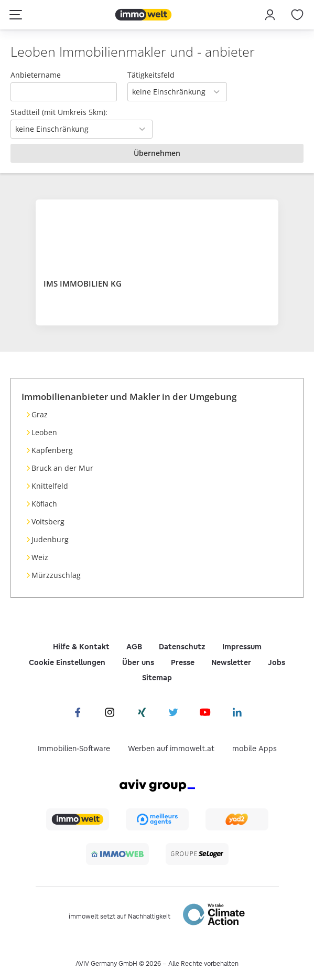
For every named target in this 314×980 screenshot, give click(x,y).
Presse (183, 662)
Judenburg (50, 539)
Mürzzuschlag (56, 575)
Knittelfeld (50, 486)
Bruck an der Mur (62, 468)
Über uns (138, 662)
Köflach (44, 504)
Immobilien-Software (74, 749)
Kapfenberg (52, 450)
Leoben (44, 432)
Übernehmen (157, 153)
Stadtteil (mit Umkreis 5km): (59, 112)
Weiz (40, 557)
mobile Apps (255, 749)
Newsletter (231, 662)
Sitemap (157, 678)
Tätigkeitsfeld (151, 75)
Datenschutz (182, 647)
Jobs (277, 662)
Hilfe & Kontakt (81, 647)
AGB (134, 647)
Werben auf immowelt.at (171, 749)
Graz (40, 414)
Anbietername (36, 75)
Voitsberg (48, 521)
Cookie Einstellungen (67, 662)
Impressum (242, 647)
